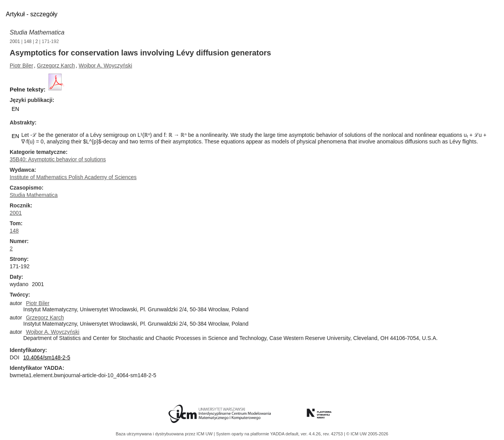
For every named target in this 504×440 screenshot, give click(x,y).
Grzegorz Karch (56, 66)
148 (28, 41)
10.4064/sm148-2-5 (47, 357)
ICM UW (205, 434)
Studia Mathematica (37, 32)
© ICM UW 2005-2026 (367, 434)
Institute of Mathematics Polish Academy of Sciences (73, 177)
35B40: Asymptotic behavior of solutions (58, 159)
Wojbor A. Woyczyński (105, 66)
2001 (15, 41)
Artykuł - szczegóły (32, 14)
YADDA (278, 434)
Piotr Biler (22, 66)
